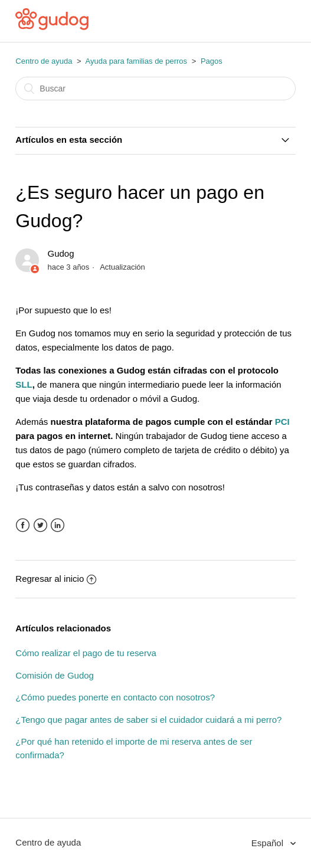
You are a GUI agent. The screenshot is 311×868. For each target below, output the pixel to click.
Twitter (40, 525)
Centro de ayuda (44, 61)
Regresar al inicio (56, 579)
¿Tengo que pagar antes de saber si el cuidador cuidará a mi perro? (148, 720)
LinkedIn (58, 525)
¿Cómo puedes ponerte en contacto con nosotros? (115, 697)
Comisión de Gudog (55, 675)
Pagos (212, 61)
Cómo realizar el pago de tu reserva (86, 653)
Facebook (23, 525)
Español (269, 843)
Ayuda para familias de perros (136, 61)
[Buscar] (155, 89)
